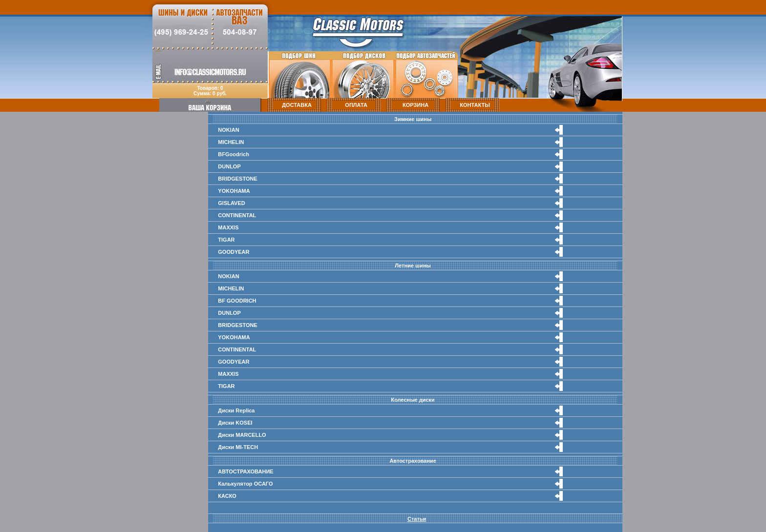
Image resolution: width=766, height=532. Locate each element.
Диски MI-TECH (238, 447)
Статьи (417, 519)
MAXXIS (228, 227)
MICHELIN (231, 142)
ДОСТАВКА (297, 105)
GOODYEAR (234, 252)
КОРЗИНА (415, 105)
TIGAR (226, 240)
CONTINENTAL (237, 215)
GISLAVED (231, 203)
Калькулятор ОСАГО (245, 484)
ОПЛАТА (356, 105)
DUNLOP (229, 166)
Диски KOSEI (235, 423)
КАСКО (227, 496)
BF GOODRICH (237, 301)
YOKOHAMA (234, 191)
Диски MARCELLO (242, 435)
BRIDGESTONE (237, 179)
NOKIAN (228, 130)
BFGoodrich (234, 154)
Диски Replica (236, 410)
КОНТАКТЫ (475, 105)
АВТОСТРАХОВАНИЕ (245, 471)
